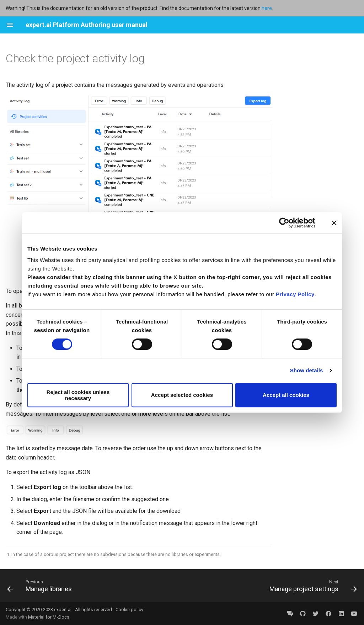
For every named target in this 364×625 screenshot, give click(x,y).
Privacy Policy (295, 294)
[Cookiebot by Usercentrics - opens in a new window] (284, 223)
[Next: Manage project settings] (312, 585)
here (267, 8)
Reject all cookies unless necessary (78, 395)
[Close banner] (334, 223)
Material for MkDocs (49, 617)
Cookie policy (129, 610)
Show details (307, 370)
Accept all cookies (286, 395)
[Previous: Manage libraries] (41, 585)
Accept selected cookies (182, 395)
